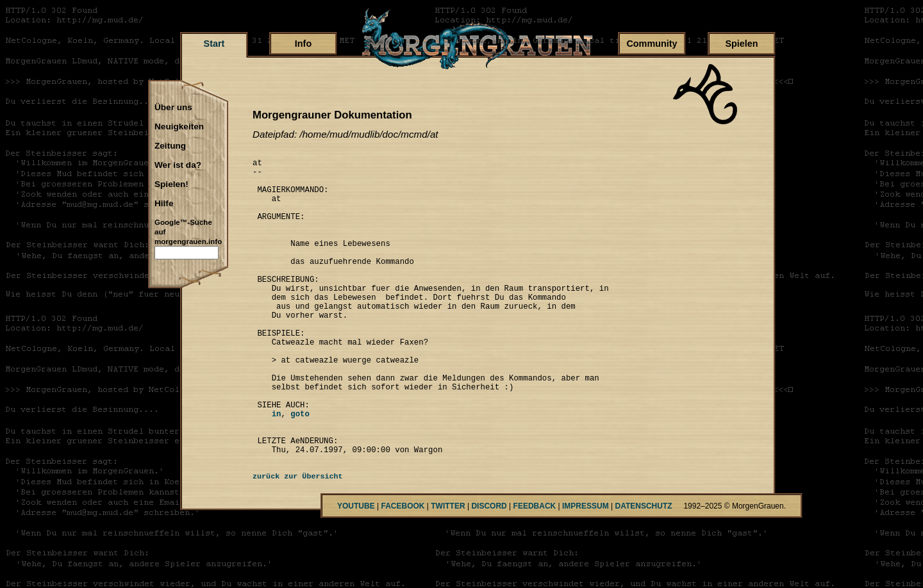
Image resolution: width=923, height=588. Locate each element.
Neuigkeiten (179, 127)
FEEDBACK (535, 569)
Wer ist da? (178, 165)
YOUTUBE (356, 569)
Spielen (741, 44)
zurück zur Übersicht (298, 540)
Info (303, 44)
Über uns (173, 108)
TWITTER (448, 569)
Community (652, 44)
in (267, 469)
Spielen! (171, 184)
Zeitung (170, 146)
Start (214, 44)
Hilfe (164, 204)
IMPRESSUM (586, 569)
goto (300, 469)
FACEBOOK (403, 569)
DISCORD (489, 569)
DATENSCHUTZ (644, 569)
